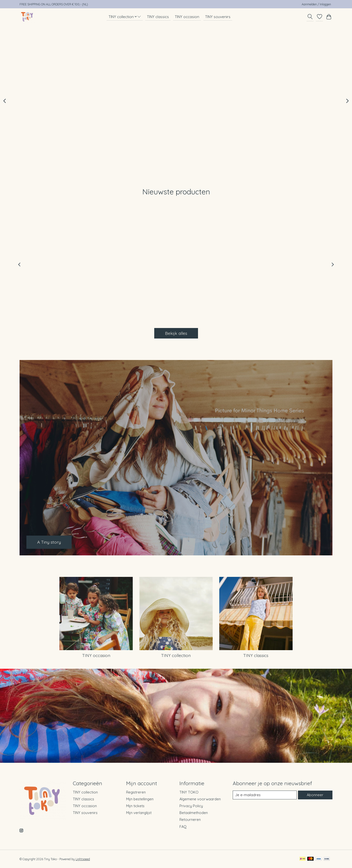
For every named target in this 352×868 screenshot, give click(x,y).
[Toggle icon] (310, 17)
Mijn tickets (135, 806)
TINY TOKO (189, 792)
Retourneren (190, 820)
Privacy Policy (191, 806)
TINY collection (176, 655)
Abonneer (315, 795)
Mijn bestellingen (140, 799)
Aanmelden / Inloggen (316, 4)
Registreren (136, 792)
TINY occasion (187, 17)
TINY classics (158, 17)
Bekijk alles (176, 333)
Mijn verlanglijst (139, 813)
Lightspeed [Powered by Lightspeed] (83, 859)
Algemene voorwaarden (200, 799)
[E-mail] (265, 795)
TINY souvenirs (218, 17)
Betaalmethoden (194, 813)
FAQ (183, 827)
